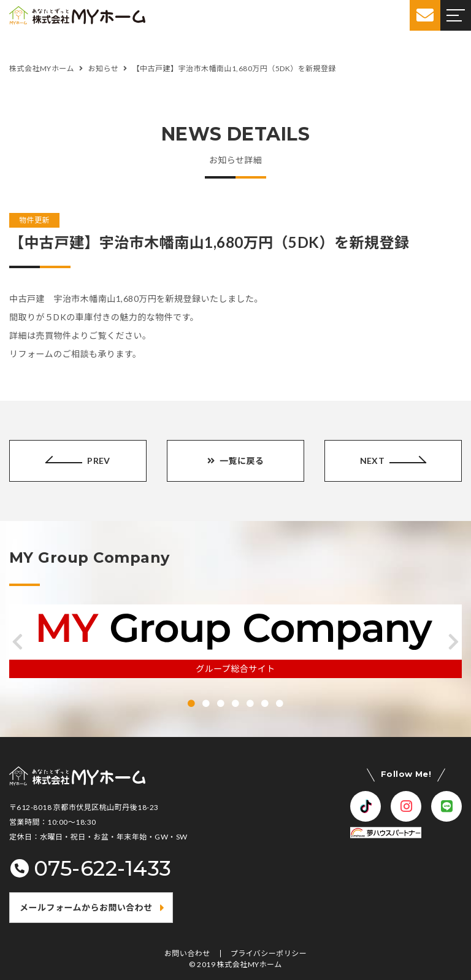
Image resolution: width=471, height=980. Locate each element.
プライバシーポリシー (269, 954)
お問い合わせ (187, 954)
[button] (17, 642)
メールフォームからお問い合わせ (86, 907)
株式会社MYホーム (250, 964)
